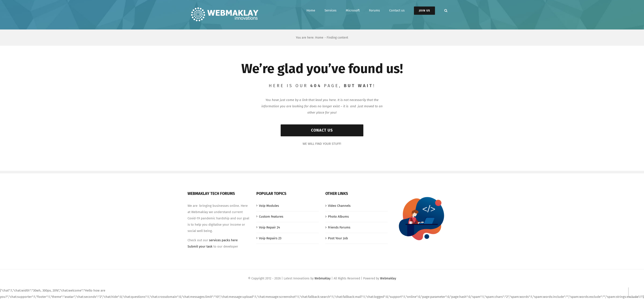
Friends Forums (339, 227)
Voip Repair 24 (269, 227)
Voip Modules (269, 206)
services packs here (223, 240)
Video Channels (339, 206)
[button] (446, 11)
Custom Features (271, 217)
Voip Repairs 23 (270, 238)
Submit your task (200, 246)
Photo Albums (338, 217)
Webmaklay (323, 278)
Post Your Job (338, 238)
